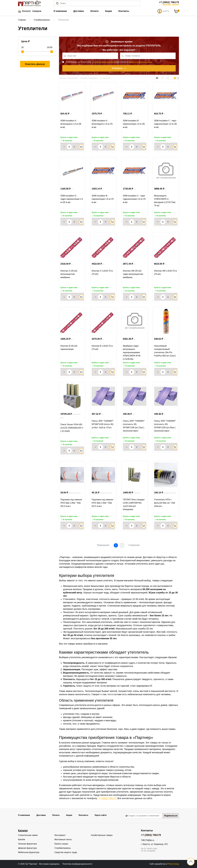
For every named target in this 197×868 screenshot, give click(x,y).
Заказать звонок (171, 5)
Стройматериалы (63, 848)
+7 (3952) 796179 (169, 2)
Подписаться (171, 816)
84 (168, 78)
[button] (30, 11)
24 (157, 78)
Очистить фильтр (35, 64)
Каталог (23, 830)
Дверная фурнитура (27, 848)
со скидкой (105, 78)
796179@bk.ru (148, 840)
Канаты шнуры (61, 844)
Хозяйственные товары (102, 835)
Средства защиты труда (66, 852)
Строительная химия (28, 835)
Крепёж (22, 839)
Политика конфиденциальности (77, 864)
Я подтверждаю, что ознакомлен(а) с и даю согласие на (109, 62)
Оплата (94, 11)
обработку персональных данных (140, 62)
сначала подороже (89, 78)
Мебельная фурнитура (29, 852)
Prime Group (173, 864)
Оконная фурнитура (27, 844)
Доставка (79, 11)
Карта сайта (101, 815)
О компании (60, 11)
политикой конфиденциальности (104, 62)
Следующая (134, 545)
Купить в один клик (69, 137)
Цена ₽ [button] (25, 41)
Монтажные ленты (63, 839)
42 (162, 78)
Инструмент (60, 835)
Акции (108, 11)
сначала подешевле (68, 78)
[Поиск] (97, 3)
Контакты (124, 11)
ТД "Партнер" (32, 864)
